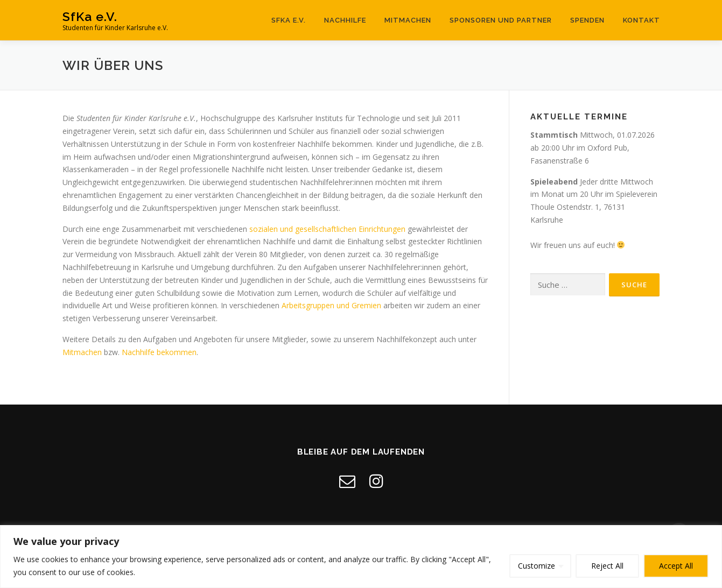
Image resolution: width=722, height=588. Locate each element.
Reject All (607, 566)
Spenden (587, 20)
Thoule (542, 207)
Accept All (676, 566)
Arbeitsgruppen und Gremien (331, 305)
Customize (537, 566)
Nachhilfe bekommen (159, 352)
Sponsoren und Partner (501, 20)
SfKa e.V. (90, 16)
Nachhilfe (345, 20)
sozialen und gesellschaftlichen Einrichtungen (327, 229)
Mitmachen (408, 20)
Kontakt (642, 20)
